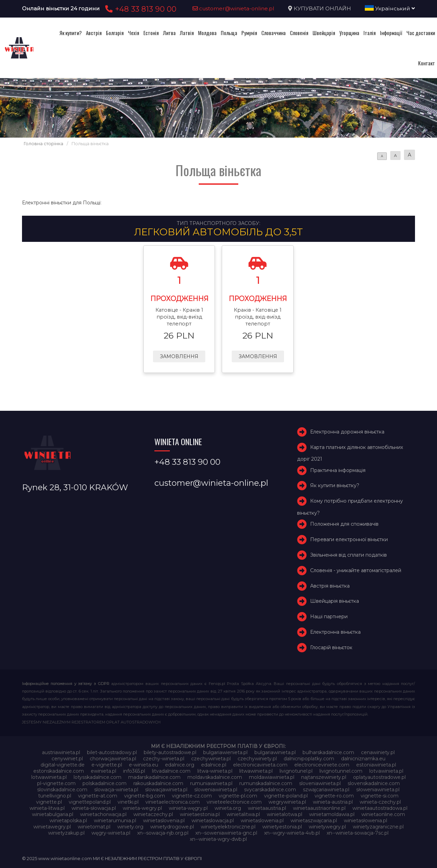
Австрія (94, 33)
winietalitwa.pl (243, 814)
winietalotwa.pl (285, 814)
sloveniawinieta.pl (320, 783)
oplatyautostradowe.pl (379, 777)
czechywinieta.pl (211, 759)
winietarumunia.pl (115, 821)
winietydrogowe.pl (172, 827)
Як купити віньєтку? (335, 486)
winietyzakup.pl (66, 833)
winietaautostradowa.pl (380, 808)
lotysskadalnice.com (97, 777)
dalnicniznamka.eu (363, 759)
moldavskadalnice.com (215, 777)
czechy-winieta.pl (164, 759)
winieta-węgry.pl (188, 808)
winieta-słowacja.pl (94, 808)
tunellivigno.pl (55, 796)
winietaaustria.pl (267, 808)
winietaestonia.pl (200, 814)
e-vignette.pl (107, 765)
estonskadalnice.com (59, 771)
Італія (370, 33)
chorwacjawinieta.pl (113, 759)
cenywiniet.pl (67, 759)
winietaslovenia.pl (164, 821)
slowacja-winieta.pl (116, 790)
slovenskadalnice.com (374, 783)
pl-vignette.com (56, 783)
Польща (229, 33)
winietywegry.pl (327, 827)
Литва (169, 33)
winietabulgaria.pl (53, 814)
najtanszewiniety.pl (324, 777)
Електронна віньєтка (335, 632)
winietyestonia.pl (282, 827)
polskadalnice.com (105, 783)
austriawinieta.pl (61, 752)
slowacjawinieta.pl (166, 790)
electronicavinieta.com (260, 765)
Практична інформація (338, 470)
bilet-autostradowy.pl (112, 752)
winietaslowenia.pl (262, 821)
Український (390, 8)
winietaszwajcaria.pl (314, 821)
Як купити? (71, 33)
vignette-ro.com (334, 796)
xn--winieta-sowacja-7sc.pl (358, 833)
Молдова (207, 33)
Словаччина (274, 33)
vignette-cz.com (192, 796)
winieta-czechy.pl (380, 802)
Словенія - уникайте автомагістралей (356, 570)
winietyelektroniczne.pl (228, 827)
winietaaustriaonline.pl (319, 808)
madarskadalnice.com (154, 777)
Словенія (299, 33)
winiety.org (130, 827)
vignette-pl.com (238, 796)
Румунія (249, 33)
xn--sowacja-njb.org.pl (163, 833)
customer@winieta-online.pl (233, 8)
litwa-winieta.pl (215, 771)
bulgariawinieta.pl (275, 752)
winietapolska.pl (68, 821)
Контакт (427, 63)
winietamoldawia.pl (332, 814)
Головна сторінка (43, 144)
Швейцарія (324, 33)
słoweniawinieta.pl (378, 790)
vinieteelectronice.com (234, 802)
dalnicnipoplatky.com (309, 759)
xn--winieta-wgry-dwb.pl (218, 839)
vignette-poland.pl (286, 796)
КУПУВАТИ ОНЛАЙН (322, 8)
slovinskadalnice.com (62, 790)
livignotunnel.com (341, 771)
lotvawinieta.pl (386, 771)
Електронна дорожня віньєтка (347, 432)
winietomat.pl (94, 827)
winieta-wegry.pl (142, 808)
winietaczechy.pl (153, 814)
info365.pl (134, 771)
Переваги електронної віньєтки (349, 539)
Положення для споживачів (344, 524)
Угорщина (349, 33)
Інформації (391, 33)
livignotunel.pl (296, 771)
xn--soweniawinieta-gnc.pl (226, 833)
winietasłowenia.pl (365, 821)
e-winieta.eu (144, 765)
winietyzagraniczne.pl (378, 827)
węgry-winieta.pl (111, 833)
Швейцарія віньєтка (335, 601)
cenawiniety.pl (378, 752)
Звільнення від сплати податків (348, 555)
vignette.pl (49, 802)
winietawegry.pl (52, 827)
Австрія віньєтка (330, 586)
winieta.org (228, 808)
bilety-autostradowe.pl (170, 752)
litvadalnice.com (171, 771)
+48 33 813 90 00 (140, 9)
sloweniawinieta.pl (216, 790)
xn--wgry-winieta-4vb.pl (292, 833)
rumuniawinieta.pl (211, 783)
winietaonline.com (383, 814)
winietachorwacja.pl (103, 814)
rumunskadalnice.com (266, 783)
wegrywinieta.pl (287, 802)
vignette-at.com (98, 796)
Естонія (151, 33)
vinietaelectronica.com (173, 802)
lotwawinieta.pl (49, 777)
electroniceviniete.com (322, 765)
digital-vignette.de (63, 765)
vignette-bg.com (145, 796)
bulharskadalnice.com (328, 752)
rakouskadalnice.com (158, 783)
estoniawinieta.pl (376, 765)
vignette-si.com (380, 796)
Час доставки (421, 33)
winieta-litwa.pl (47, 808)
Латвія (187, 33)
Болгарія (115, 33)
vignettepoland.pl (90, 802)
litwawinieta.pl (256, 771)
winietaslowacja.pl (213, 821)
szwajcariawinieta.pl (326, 790)
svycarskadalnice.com (270, 790)
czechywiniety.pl (257, 759)
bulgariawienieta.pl (225, 752)
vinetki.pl (128, 802)
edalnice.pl (214, 765)
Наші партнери (329, 617)
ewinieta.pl (103, 771)
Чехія (134, 33)
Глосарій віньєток (331, 647)
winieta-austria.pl (333, 802)
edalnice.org (180, 765)
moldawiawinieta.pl (272, 777)
